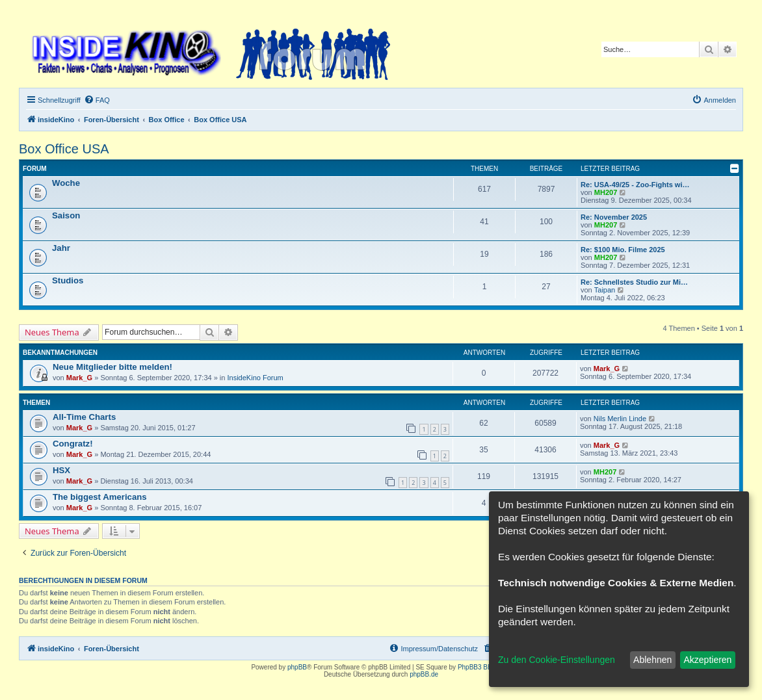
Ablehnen (652, 660)
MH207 (606, 192)
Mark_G (79, 378)
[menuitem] (97, 100)
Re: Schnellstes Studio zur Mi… (634, 282)
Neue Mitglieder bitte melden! (112, 367)
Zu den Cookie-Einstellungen (557, 660)
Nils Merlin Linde (620, 419)
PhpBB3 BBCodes (484, 667)
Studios (68, 280)
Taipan (605, 290)
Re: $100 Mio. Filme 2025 (623, 250)
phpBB (297, 667)
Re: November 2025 (614, 217)
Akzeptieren (707, 660)
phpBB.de (424, 674)
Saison (66, 215)
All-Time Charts (84, 417)
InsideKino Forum (256, 378)
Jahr (61, 248)
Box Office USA (64, 149)
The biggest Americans (100, 497)
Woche (66, 183)
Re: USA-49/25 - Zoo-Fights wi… (635, 185)
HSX (61, 470)
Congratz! (73, 444)
